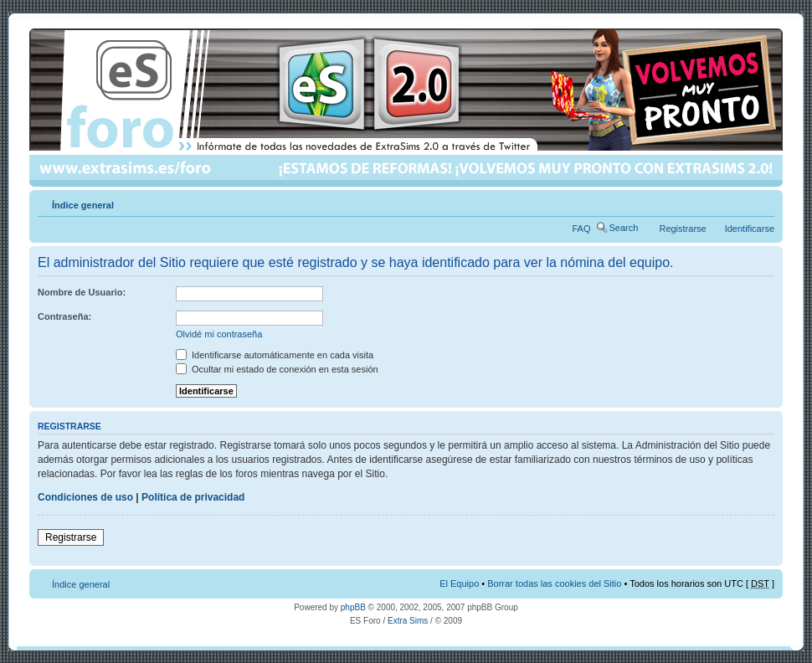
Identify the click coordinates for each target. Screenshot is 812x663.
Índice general (83, 205)
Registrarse (682, 229)
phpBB (353, 607)
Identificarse (750, 229)
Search (624, 228)
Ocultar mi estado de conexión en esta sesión (277, 369)
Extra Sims (408, 621)
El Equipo (459, 583)
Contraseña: (64, 316)
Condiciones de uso (85, 497)
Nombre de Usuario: (82, 292)
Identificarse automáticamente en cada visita (275, 355)
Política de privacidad (193, 497)
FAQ (582, 229)
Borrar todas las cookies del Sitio (554, 583)
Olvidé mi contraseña (219, 334)
